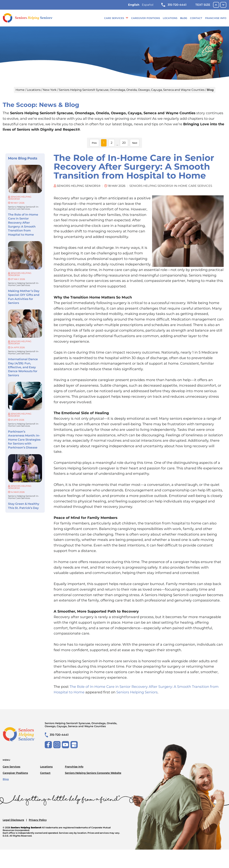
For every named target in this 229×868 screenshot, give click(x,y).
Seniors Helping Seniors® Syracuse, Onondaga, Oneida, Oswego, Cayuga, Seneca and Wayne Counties (132, 90)
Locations (170, 18)
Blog (184, 18)
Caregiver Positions (146, 18)
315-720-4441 (174, 5)
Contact (196, 18)
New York (50, 90)
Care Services (114, 18)
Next (135, 143)
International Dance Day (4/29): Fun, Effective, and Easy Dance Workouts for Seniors (23, 367)
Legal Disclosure (13, 820)
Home (20, 90)
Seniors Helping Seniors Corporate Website (93, 773)
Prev (94, 143)
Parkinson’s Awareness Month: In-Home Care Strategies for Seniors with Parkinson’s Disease (24, 440)
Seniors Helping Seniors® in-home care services (24, 208)
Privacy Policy (38, 820)
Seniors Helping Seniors (137, 692)
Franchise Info (216, 18)
